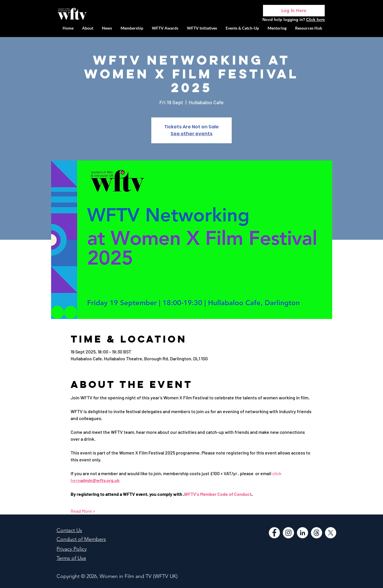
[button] (202, 28)
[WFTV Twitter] (331, 533)
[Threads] (317, 533)
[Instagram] (288, 533)
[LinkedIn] (302, 533)
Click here (316, 20)
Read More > (83, 511)
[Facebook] (274, 533)
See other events (191, 134)
